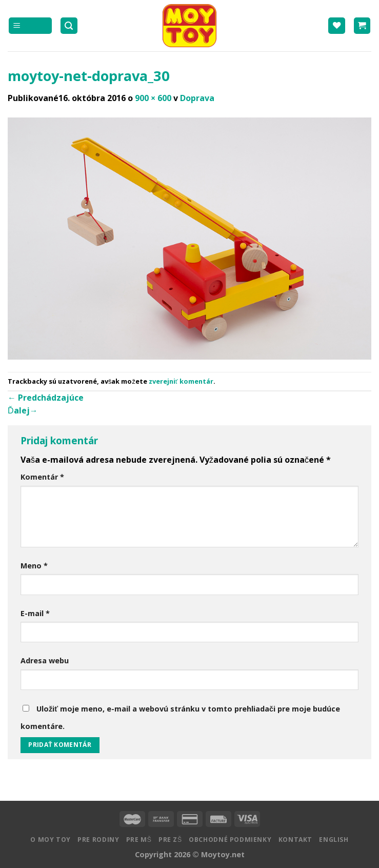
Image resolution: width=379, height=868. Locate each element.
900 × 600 (153, 98)
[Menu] (30, 26)
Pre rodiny (98, 840)
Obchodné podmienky (230, 840)
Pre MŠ (139, 840)
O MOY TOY (51, 840)
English (334, 840)
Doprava (197, 98)
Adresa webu (45, 660)
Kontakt (295, 840)
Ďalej (23, 410)
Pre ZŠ (170, 840)
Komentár (42, 477)
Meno (34, 566)
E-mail (35, 613)
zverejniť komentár (181, 381)
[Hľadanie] (69, 26)
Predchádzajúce (46, 398)
